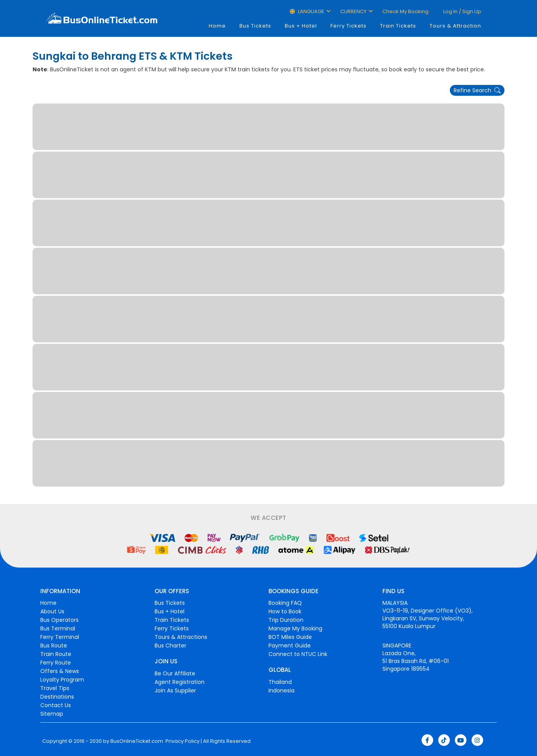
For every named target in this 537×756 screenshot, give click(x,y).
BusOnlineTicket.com (137, 741)
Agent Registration (180, 682)
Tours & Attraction (455, 26)
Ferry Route (56, 663)
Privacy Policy (182, 741)
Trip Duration (286, 620)
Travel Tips (55, 688)
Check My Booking (405, 11)
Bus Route (54, 646)
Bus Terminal (58, 628)
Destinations (57, 697)
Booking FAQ (285, 603)
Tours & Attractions (181, 637)
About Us (52, 611)
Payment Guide (290, 646)
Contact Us (56, 705)
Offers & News (60, 671)
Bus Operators (59, 620)
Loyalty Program (62, 680)
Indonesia (281, 690)
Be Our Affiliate (175, 673)
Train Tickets (398, 26)
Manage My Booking (295, 628)
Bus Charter (170, 646)
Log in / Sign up (462, 11)
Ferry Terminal (60, 637)
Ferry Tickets (349, 26)
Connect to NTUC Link (298, 654)
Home (217, 26)
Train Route (56, 654)
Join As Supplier (175, 690)
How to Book (285, 611)
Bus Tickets (255, 26)
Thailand (280, 682)
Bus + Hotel (301, 26)
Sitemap (52, 714)
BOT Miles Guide (290, 637)
